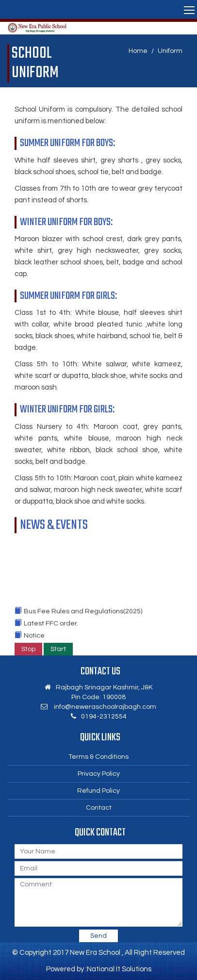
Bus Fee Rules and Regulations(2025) (83, 614)
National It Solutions (119, 969)
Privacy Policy (99, 774)
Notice (34, 638)
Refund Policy (98, 791)
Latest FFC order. (51, 626)
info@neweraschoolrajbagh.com (105, 707)
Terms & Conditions (98, 757)
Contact (99, 808)
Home (138, 51)
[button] (98, 9)
